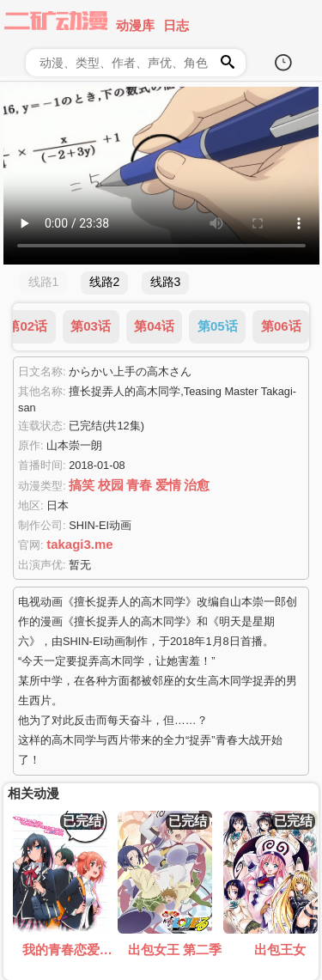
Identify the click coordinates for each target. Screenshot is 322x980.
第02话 (27, 326)
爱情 (168, 485)
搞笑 (82, 485)
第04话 (154, 326)
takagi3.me (80, 544)
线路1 (44, 282)
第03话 (91, 326)
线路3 (166, 282)
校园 (111, 485)
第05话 (218, 326)
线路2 (105, 282)
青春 (139, 485)
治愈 (197, 485)
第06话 (281, 326)
